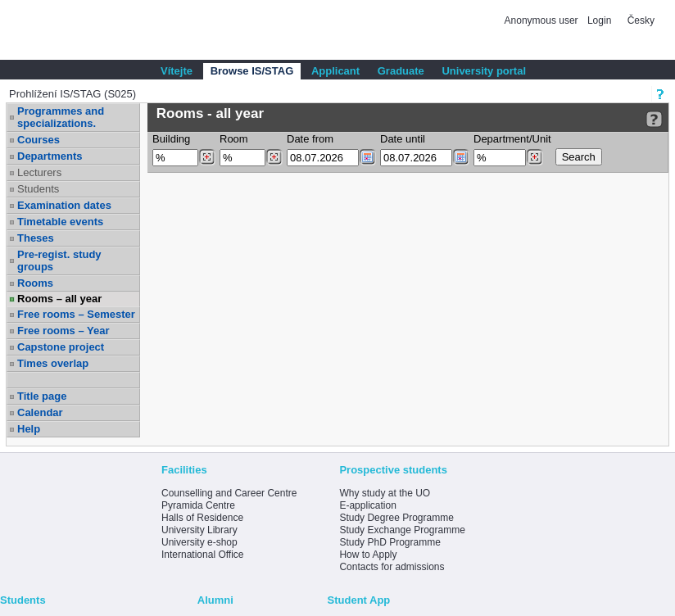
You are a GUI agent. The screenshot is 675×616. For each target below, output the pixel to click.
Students (38, 189)
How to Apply (368, 555)
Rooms (35, 283)
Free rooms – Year (63, 331)
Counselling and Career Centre (229, 493)
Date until (403, 139)
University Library (199, 530)
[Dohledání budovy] (207, 157)
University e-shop (199, 542)
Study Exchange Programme (402, 530)
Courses (39, 140)
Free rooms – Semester (76, 314)
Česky (641, 20)
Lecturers (39, 172)
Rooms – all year (59, 299)
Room (234, 139)
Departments (50, 156)
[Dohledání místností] (274, 157)
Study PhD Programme (390, 542)
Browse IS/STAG (252, 71)
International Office (203, 555)
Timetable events (60, 222)
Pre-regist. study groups (59, 260)
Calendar (40, 412)
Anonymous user (543, 20)
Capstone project (61, 347)
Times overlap (53, 363)
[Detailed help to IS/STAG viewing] (654, 119)
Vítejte (177, 71)
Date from (310, 139)
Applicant (335, 71)
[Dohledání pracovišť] (535, 157)
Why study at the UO (385, 493)
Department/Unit (512, 139)
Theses (36, 238)
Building (171, 139)
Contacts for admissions (392, 567)
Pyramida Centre (198, 505)
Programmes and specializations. (61, 117)
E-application (367, 505)
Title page (42, 396)
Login (599, 20)
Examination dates (64, 205)
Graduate (401, 71)
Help (29, 429)
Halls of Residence (202, 518)
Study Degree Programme (396, 518)
